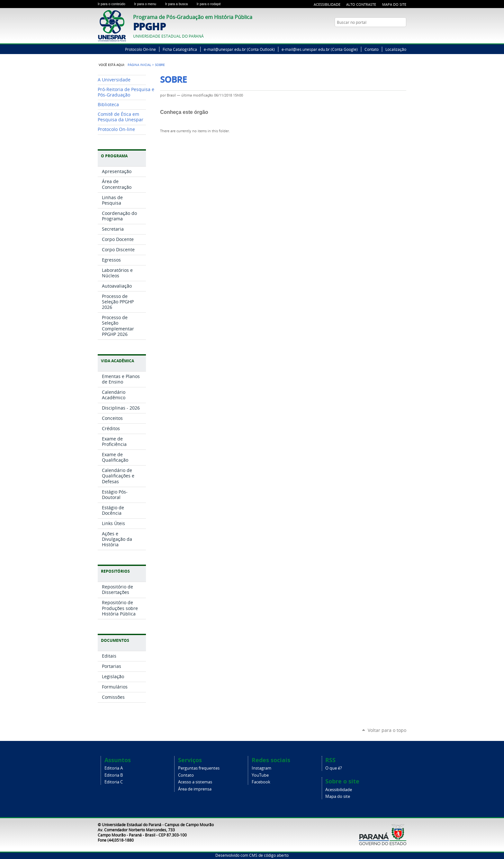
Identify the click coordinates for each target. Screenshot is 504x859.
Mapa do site (338, 796)
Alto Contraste (361, 4)
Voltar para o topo (387, 730)
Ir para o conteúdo (115, 4)
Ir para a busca (180, 4)
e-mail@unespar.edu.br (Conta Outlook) (239, 49)
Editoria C (114, 782)
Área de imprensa (195, 789)
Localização (396, 49)
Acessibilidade (327, 4)
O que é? (334, 768)
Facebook (261, 782)
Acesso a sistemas (195, 782)
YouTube (403, 35)
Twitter (395, 35)
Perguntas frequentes (199, 768)
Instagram (261, 768)
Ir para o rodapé (212, 4)
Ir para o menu (148, 4)
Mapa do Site (394, 4)
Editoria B (114, 775)
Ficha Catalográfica (180, 49)
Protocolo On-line (140, 49)
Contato (372, 49)
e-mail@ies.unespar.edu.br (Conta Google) (320, 49)
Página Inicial (139, 65)
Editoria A (114, 768)
